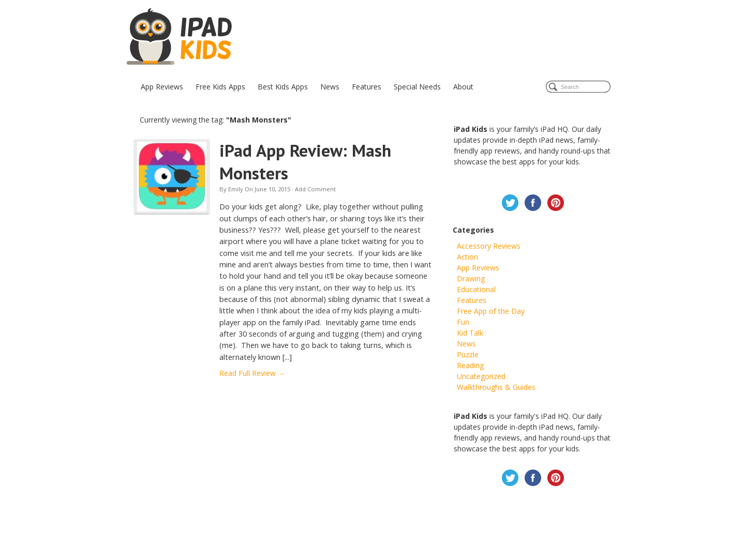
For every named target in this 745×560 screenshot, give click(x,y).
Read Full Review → (252, 373)
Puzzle (468, 354)
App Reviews (162, 87)
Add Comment (315, 189)
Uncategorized (481, 376)
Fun (463, 322)
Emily (236, 189)
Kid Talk (470, 333)
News (330, 87)
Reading (470, 365)
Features (367, 87)
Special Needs (417, 87)
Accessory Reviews (489, 246)
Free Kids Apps (220, 87)
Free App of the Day (491, 311)
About (463, 87)
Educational (476, 289)
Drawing (471, 278)
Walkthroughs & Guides (496, 387)
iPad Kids (180, 37)
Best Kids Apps (283, 87)
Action (467, 257)
